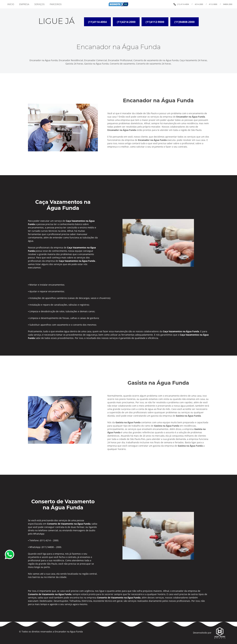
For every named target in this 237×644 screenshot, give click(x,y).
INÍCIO (11, 4)
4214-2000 (199, 4)
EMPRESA (24, 4)
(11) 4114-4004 (183, 4)
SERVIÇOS (39, 4)
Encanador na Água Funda (69, 632)
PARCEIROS (56, 4)
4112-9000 (213, 4)
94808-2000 (228, 4)
